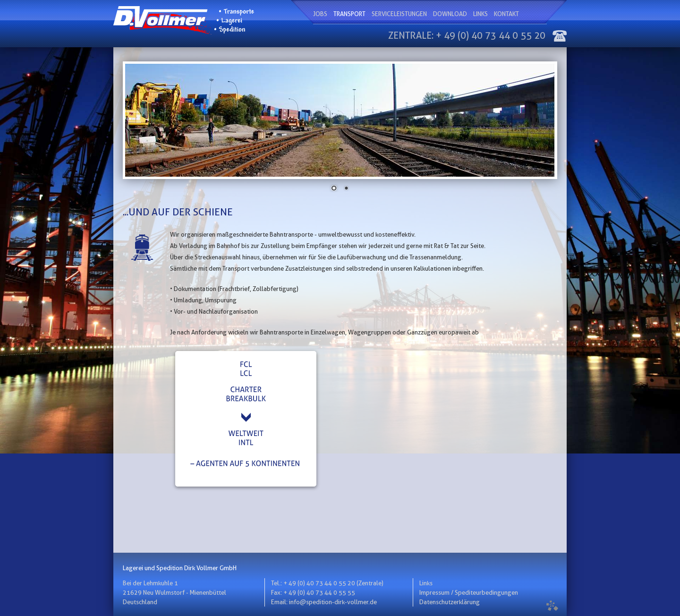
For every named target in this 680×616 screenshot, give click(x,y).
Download (450, 14)
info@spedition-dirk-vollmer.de (333, 602)
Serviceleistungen (399, 14)
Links (480, 14)
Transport (349, 14)
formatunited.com (552, 606)
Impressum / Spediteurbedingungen (469, 592)
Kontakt (506, 14)
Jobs (320, 14)
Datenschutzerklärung (450, 602)
